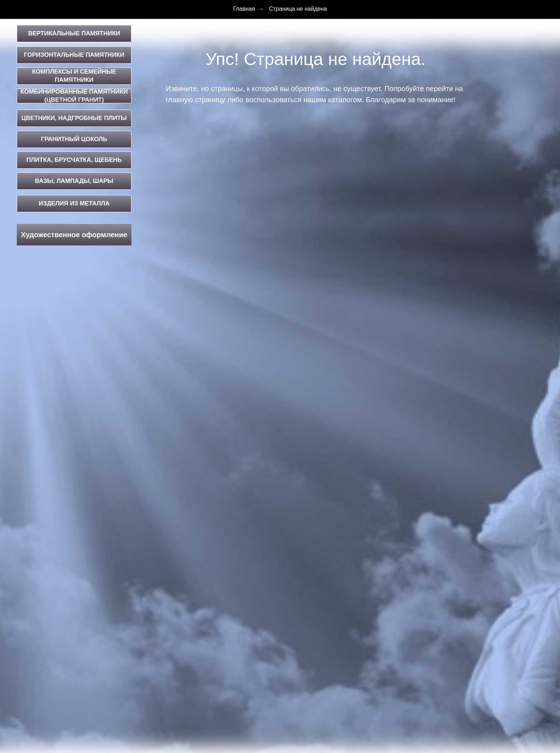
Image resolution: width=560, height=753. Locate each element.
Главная (244, 9)
